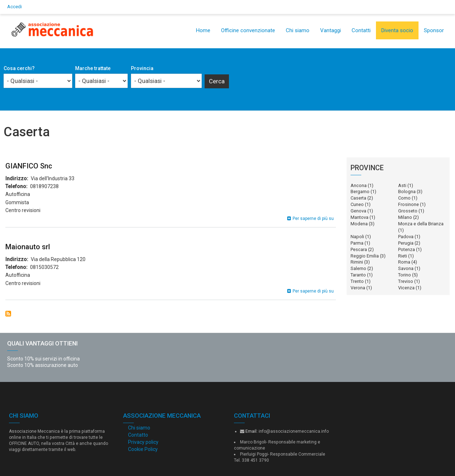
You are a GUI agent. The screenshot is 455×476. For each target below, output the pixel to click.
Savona (406, 268)
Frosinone (408, 204)
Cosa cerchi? (19, 68)
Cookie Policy (143, 449)
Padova (406, 237)
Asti (402, 185)
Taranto (358, 275)
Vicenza (406, 288)
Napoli (357, 237)
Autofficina (18, 194)
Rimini (357, 262)
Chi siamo (298, 30)
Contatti (361, 30)
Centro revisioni (23, 210)
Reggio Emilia (365, 256)
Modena (359, 224)
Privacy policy (143, 442)
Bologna (407, 192)
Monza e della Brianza (421, 224)
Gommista (17, 202)
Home (203, 30)
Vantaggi (331, 30)
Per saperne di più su (313, 219)
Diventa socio (397, 30)
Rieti (403, 256)
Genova (358, 211)
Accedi (14, 7)
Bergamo (360, 192)
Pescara (359, 249)
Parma (357, 243)
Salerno (358, 268)
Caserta (358, 198)
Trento (357, 281)
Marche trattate (93, 68)
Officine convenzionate (248, 30)
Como (404, 198)
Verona (358, 288)
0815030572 (44, 267)
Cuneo (357, 204)
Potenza (407, 249)
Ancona (359, 185)
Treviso (406, 281)
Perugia (406, 243)
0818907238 (44, 186)
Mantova (359, 217)
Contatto (138, 435)
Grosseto (408, 211)
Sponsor (434, 30)
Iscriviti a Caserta (8, 314)
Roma (404, 262)
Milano (405, 217)
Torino (405, 275)
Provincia (142, 68)
